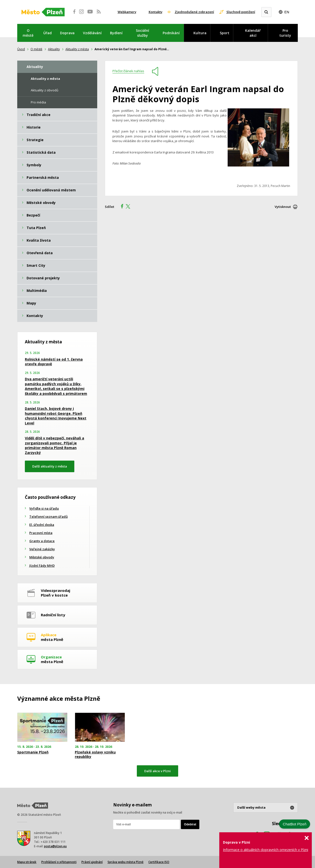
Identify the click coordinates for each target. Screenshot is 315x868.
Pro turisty (285, 33)
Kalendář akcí (253, 33)
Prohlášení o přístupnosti (59, 862)
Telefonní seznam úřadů (48, 517)
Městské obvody (42, 557)
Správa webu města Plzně (126, 862)
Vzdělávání (92, 33)
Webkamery (127, 12)
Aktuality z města (77, 49)
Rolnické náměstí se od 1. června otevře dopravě (54, 362)
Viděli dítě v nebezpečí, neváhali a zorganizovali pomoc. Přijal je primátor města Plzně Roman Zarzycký (55, 445)
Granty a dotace (42, 541)
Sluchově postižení (241, 12)
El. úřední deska (42, 525)
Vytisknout (283, 207)
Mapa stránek (27, 862)
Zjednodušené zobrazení (194, 12)
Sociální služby (142, 33)
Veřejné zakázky (42, 549)
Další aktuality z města (50, 466)
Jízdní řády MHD (42, 566)
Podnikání (171, 33)
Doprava (67, 33)
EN (287, 12)
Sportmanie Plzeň (33, 752)
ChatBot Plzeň (295, 824)
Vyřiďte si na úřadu (44, 508)
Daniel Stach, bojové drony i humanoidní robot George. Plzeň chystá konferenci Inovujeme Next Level (56, 416)
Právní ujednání (92, 862)
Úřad (47, 33)
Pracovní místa (41, 533)
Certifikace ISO (159, 862)
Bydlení (116, 33)
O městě (28, 33)
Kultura (200, 33)
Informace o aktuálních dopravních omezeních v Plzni (266, 850)
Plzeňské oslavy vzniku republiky (95, 754)
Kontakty (156, 12)
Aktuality (54, 49)
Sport (225, 33)
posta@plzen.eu (55, 846)
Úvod (21, 49)
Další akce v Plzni (157, 771)
